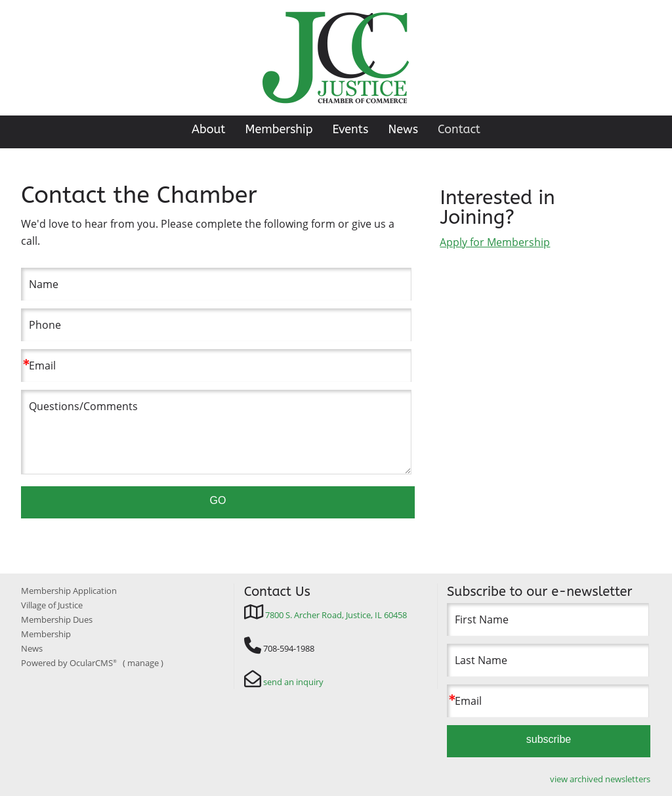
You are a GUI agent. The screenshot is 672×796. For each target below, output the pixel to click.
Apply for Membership (495, 242)
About (209, 129)
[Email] (216, 366)
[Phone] (216, 325)
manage (143, 663)
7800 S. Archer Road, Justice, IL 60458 (336, 615)
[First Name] (548, 619)
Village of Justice (52, 605)
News (403, 129)
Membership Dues (57, 619)
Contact (459, 129)
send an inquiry (293, 682)
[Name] (216, 284)
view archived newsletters (600, 779)
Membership (279, 129)
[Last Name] (548, 660)
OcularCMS (93, 663)
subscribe (549, 739)
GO (218, 500)
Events (351, 129)
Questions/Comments (216, 432)
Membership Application (69, 591)
